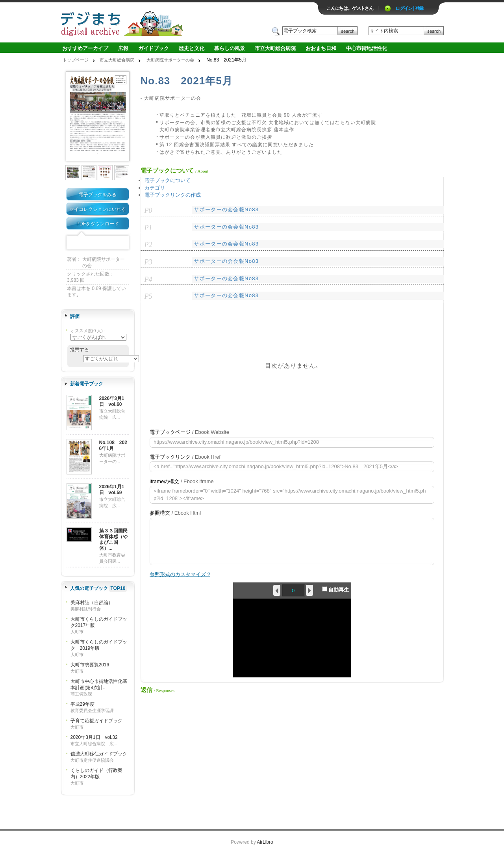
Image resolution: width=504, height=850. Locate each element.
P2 (148, 245)
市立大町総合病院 (275, 48)
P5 (148, 296)
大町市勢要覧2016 (90, 665)
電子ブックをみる (98, 195)
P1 (148, 228)
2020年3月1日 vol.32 (94, 737)
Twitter (85, 243)
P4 (148, 279)
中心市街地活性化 (367, 48)
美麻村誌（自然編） (92, 603)
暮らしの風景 (230, 48)
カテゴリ (155, 188)
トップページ (76, 60)
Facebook (73, 243)
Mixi (98, 243)
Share (122, 243)
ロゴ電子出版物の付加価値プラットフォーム (152, 22)
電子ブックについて (168, 180)
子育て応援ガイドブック (96, 721)
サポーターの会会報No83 (226, 209)
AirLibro (265, 842)
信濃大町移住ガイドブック (99, 754)
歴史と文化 (192, 48)
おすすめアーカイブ (85, 48)
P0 (148, 210)
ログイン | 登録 (409, 8)
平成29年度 (82, 704)
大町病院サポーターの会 (170, 60)
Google (110, 243)
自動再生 (336, 590)
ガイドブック (154, 48)
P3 (148, 262)
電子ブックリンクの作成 (173, 195)
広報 (123, 48)
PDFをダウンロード (98, 224)
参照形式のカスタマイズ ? (180, 574)
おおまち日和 (321, 48)
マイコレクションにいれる (98, 209)
